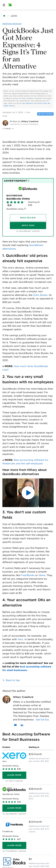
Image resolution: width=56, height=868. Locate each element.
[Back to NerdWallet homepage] (4, 16)
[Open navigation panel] (4, 5)
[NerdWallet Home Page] (11, 5)
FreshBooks (28, 575)
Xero (20, 639)
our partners (28, 103)
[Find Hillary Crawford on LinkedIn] (22, 725)
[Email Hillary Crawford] (15, 725)
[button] (28, 129)
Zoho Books (40, 295)
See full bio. (43, 720)
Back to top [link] (13, 680)
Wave (42, 575)
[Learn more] (14, 775)
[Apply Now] (28, 225)
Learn (14, 16)
